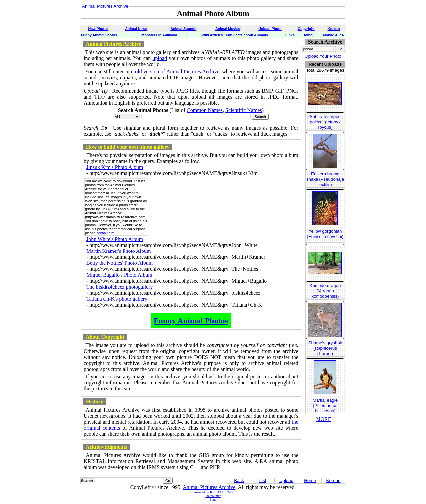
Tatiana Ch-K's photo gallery (117, 299)
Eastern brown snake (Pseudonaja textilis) (325, 179)
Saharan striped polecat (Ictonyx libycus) (325, 122)
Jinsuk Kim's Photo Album (115, 167)
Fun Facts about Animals (247, 35)
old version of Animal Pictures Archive (177, 71)
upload (160, 58)
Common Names (205, 110)
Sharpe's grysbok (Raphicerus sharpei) (325, 348)
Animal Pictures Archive (209, 487)
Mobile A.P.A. (334, 35)
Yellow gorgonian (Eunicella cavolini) (325, 234)
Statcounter (213, 496)
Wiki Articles (212, 35)
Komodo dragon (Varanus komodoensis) (325, 291)
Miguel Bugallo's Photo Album (119, 275)
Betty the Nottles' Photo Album (119, 263)
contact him (105, 233)
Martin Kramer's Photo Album (118, 251)
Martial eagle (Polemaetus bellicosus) (325, 406)
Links (290, 35)
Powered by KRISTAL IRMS (213, 492)
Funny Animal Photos (99, 35)
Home (307, 35)
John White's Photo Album (115, 239)
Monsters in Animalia (160, 35)
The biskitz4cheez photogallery (120, 287)
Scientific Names (244, 110)
